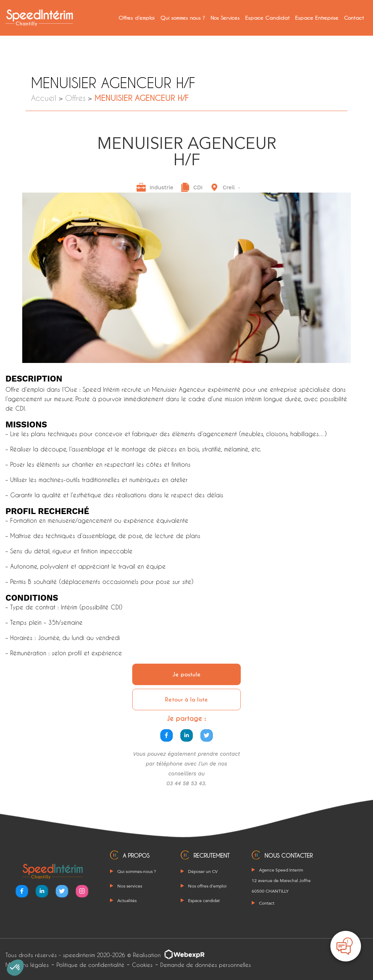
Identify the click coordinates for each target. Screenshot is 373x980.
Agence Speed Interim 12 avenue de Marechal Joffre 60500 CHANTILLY (281, 881)
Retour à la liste (186, 700)
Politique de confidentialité (90, 965)
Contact (354, 18)
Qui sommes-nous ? (137, 872)
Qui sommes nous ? (183, 18)
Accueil (44, 98)
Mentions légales (27, 965)
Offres (75, 98)
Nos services (130, 886)
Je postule (187, 674)
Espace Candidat (267, 18)
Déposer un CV (203, 872)
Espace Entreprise (317, 18)
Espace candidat (204, 901)
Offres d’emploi (136, 18)
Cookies (142, 965)
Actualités (127, 901)
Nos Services (225, 18)
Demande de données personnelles (206, 965)
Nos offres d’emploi (207, 886)
